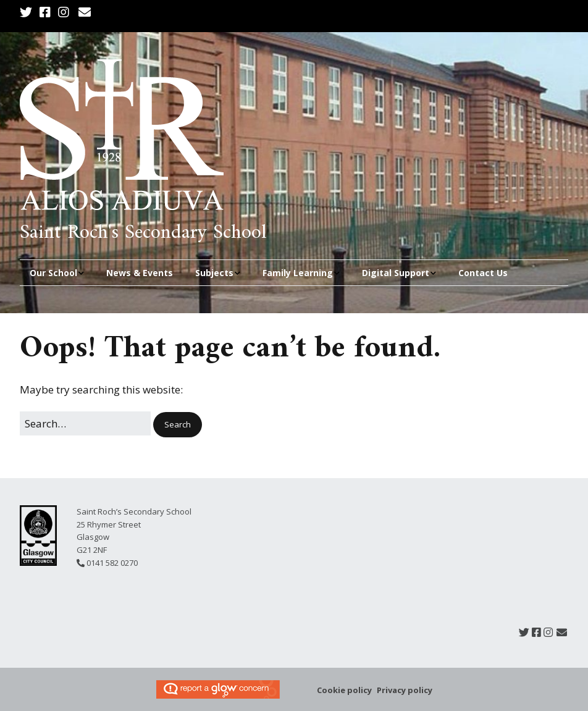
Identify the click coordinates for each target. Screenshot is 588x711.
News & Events (140, 273)
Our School (53, 273)
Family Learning (298, 273)
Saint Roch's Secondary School (143, 233)
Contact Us (483, 273)
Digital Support (396, 273)
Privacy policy (405, 690)
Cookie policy (344, 690)
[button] (178, 425)
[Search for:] (85, 423)
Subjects (214, 273)
